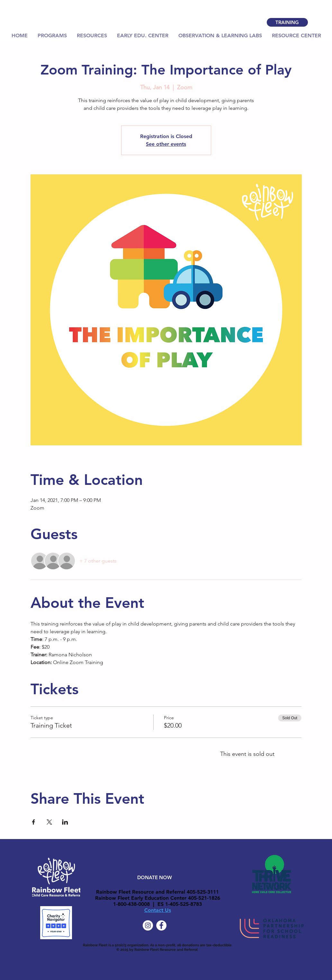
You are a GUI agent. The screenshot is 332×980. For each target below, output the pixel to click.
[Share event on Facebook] (34, 822)
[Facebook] (161, 925)
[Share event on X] (49, 822)
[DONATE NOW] (155, 878)
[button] (92, 36)
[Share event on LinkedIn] (65, 822)
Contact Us (158, 910)
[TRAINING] (287, 22)
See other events (166, 144)
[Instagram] (148, 925)
